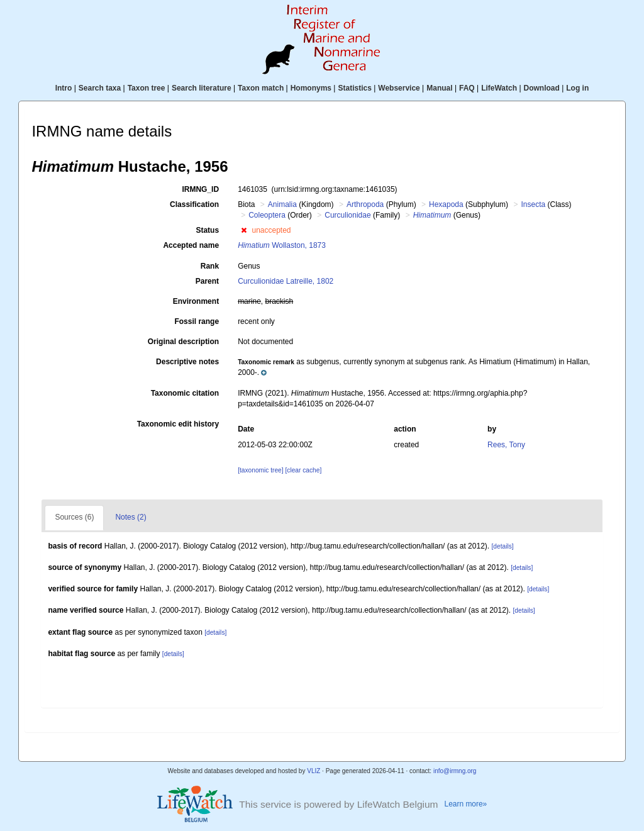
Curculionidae (347, 215)
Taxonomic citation (185, 393)
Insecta (533, 204)
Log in (577, 88)
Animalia (282, 204)
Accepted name (191, 245)
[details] (502, 546)
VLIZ (314, 771)
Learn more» (466, 804)
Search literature (202, 88)
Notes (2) (130, 517)
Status (207, 230)
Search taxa (100, 88)
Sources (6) (74, 517)
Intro (64, 88)
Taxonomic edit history (178, 424)
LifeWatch (499, 88)
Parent (207, 281)
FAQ (467, 88)
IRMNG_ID (200, 189)
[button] (244, 230)
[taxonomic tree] (260, 470)
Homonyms (311, 88)
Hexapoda (446, 204)
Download (542, 88)
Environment (196, 301)
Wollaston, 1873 (282, 245)
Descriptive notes (187, 362)
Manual (439, 88)
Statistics (354, 88)
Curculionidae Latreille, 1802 (286, 281)
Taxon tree (147, 88)
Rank (210, 266)
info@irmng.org (455, 771)
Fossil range (197, 321)
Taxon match (261, 88)
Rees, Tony (506, 445)
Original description (183, 342)
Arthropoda (365, 204)
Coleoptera (267, 215)
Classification (194, 204)
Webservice (399, 88)
